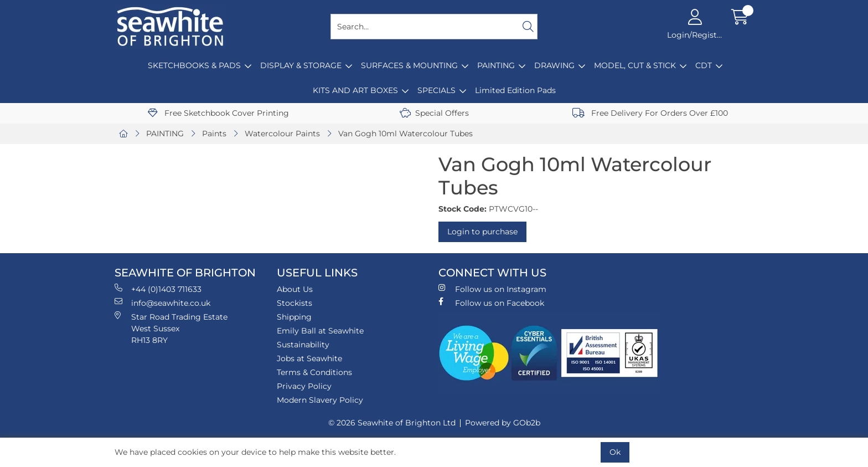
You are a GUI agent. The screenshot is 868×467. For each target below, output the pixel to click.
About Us (295, 289)
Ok (615, 452)
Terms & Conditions (314, 372)
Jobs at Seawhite (309, 358)
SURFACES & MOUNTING (409, 65)
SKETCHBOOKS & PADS (194, 65)
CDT (704, 65)
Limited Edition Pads (515, 90)
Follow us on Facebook (491, 303)
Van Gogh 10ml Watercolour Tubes (405, 134)
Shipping (294, 317)
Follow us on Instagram (492, 289)
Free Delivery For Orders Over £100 (650, 113)
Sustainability (303, 345)
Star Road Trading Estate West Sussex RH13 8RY (171, 328)
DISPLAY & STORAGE (301, 65)
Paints (214, 134)
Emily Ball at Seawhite (320, 331)
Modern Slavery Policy (320, 400)
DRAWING (554, 65)
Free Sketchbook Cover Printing (218, 113)
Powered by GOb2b (503, 423)
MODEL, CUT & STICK (635, 65)
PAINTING (496, 65)
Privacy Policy (304, 386)
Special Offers (434, 113)
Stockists (294, 303)
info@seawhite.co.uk (162, 303)
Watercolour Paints (282, 134)
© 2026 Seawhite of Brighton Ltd (392, 423)
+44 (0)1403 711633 (158, 289)
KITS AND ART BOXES (355, 90)
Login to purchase (482, 232)
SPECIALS (436, 90)
